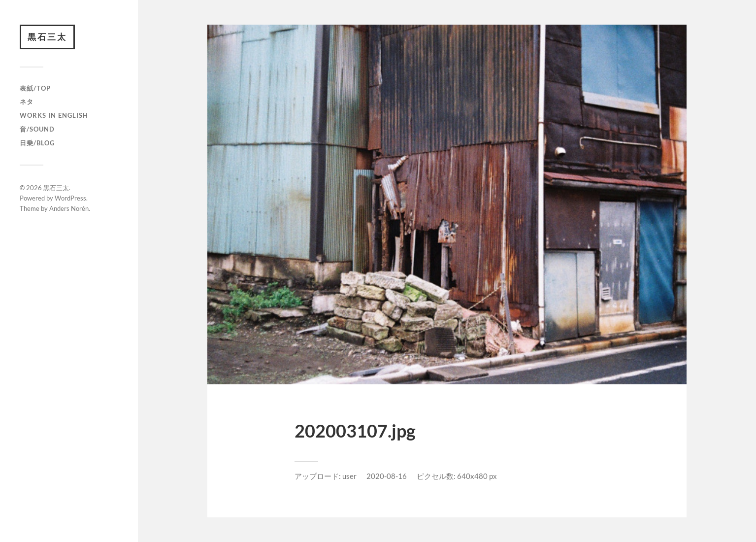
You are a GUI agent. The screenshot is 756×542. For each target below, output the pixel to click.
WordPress (70, 198)
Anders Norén (69, 208)
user (349, 476)
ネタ (27, 102)
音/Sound (37, 129)
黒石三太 (47, 37)
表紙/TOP (35, 88)
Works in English (54, 115)
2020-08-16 (387, 476)
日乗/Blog (37, 143)
